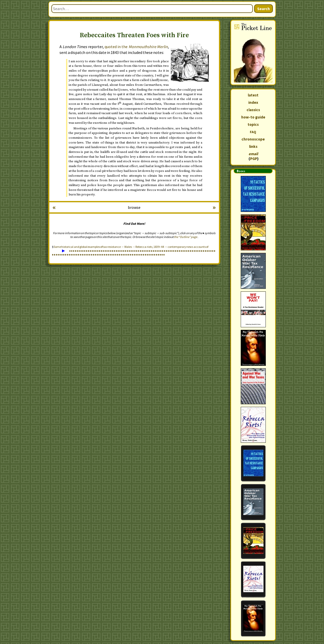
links (253, 146)
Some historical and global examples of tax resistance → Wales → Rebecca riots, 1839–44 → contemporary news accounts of (131, 247)
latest (253, 95)
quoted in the (136, 47)
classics (253, 110)
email (253, 154)
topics (253, 124)
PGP (254, 159)
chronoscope (253, 139)
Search (264, 9)
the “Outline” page (186, 237)
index (253, 102)
